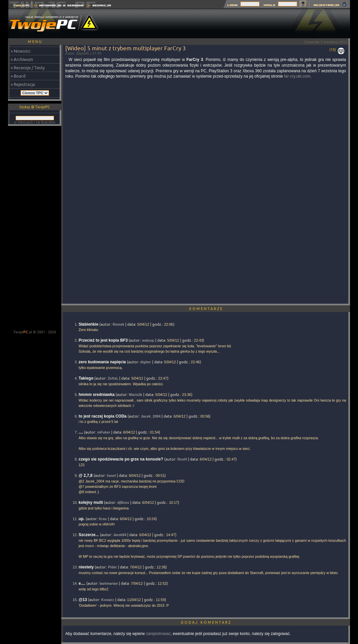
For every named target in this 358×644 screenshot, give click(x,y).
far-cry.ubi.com (297, 76)
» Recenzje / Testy (28, 68)
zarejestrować (158, 634)
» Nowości (20, 51)
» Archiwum (22, 59)
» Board (18, 76)
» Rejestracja (23, 84)
